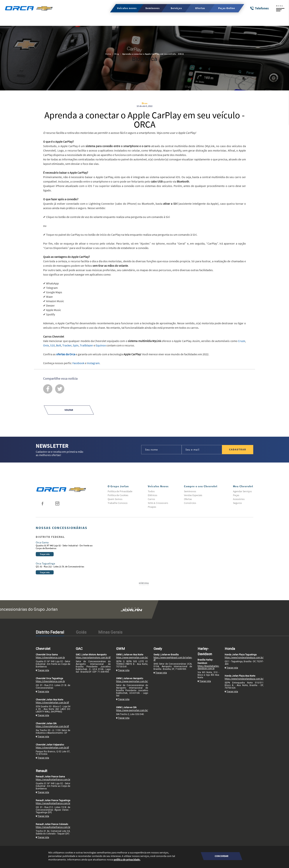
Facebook (78, 363)
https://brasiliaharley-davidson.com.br (208, 667)
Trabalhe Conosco (118, 503)
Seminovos (190, 491)
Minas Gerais (110, 632)
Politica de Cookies (118, 495)
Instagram (93, 363)
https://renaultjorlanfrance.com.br (53, 780)
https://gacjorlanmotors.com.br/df (93, 658)
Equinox (101, 345)
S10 (52, 345)
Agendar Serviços (242, 491)
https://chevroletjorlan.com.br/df (52, 703)
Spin (76, 345)
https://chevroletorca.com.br (50, 658)
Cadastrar (238, 449)
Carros (151, 499)
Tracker (67, 345)
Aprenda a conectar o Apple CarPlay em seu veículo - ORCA (153, 54)
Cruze (242, 341)
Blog (117, 54)
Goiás (81, 632)
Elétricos (153, 495)
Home (108, 54)
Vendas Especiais (193, 495)
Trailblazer (86, 345)
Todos (151, 491)
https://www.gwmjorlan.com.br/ (132, 658)
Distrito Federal (50, 632)
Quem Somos (115, 499)
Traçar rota (45, 554)
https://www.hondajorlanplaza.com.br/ (244, 658)
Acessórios (239, 499)
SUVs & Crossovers (158, 503)
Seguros (237, 503)
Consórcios (190, 503)
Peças (236, 495)
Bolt (59, 345)
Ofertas (188, 499)
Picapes (152, 507)
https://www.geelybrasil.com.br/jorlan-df (173, 659)
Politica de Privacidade (120, 491)
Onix (46, 345)
